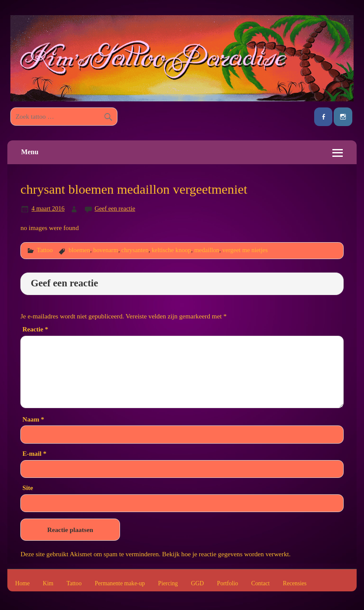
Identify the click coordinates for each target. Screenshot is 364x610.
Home (22, 584)
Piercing (168, 584)
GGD (198, 584)
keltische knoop (171, 250)
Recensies (295, 584)
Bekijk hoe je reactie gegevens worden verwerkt (226, 554)
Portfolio (228, 584)
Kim (48, 584)
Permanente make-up (120, 584)
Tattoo (45, 250)
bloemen (79, 250)
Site (28, 488)
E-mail (34, 453)
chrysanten (135, 250)
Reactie (35, 329)
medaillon (207, 250)
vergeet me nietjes (245, 250)
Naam (33, 419)
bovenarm (106, 250)
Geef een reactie (115, 208)
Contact (261, 584)
